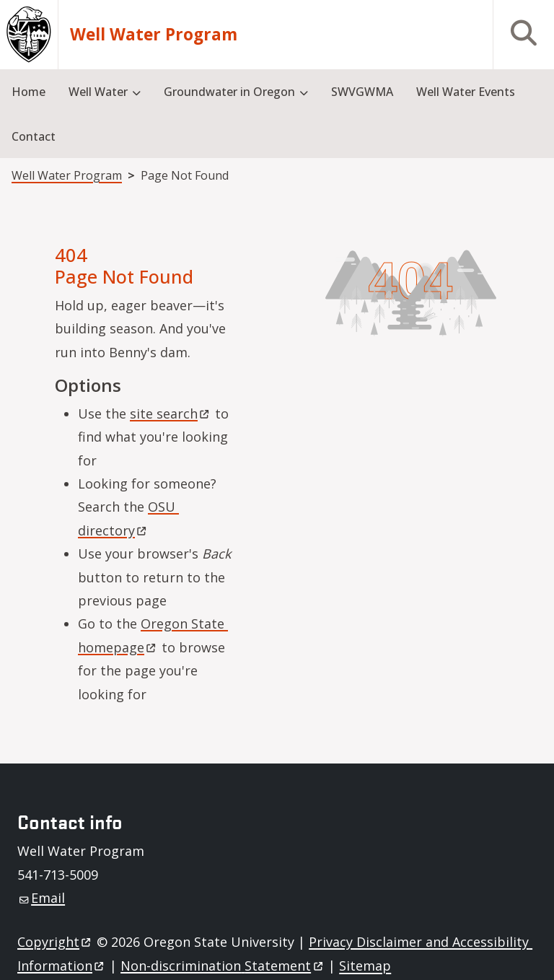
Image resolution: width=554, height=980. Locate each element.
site (171, 414)
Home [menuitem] (28, 92)
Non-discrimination (223, 966)
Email (42, 898)
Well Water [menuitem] (98, 92)
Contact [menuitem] (34, 136)
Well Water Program (154, 35)
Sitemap (365, 966)
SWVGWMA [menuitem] (362, 92)
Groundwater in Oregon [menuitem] (229, 92)
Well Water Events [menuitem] (466, 92)
